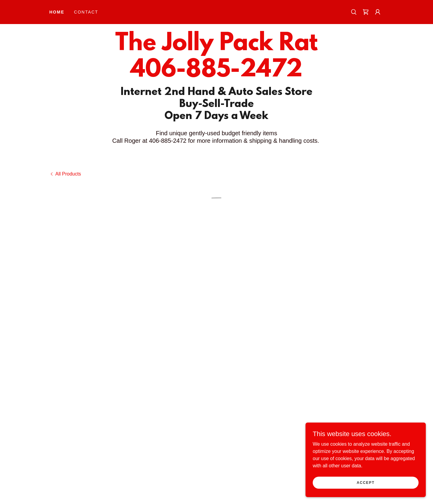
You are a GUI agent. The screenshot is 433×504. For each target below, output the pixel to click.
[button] (366, 12)
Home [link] (57, 12)
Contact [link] (86, 12)
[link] (216, 75)
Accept (366, 491)
